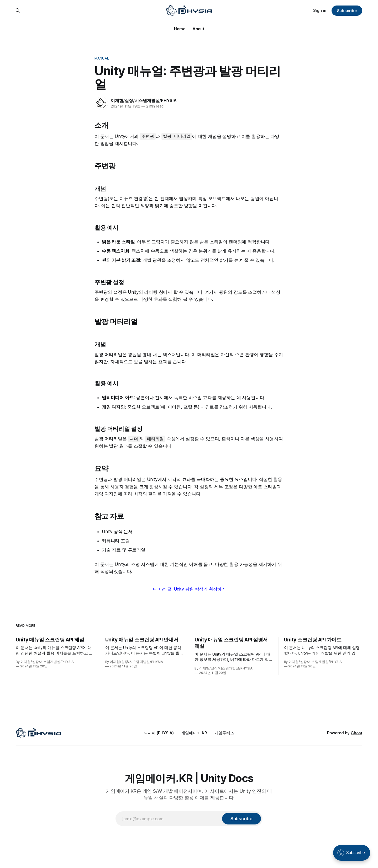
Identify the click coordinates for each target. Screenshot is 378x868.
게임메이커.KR (194, 733)
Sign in (320, 10)
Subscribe (347, 11)
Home (180, 29)
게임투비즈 (224, 733)
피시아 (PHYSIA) (159, 733)
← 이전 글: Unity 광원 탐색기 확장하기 (189, 589)
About (198, 29)
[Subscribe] (241, 819)
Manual (102, 58)
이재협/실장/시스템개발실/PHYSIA (144, 100)
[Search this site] (18, 10)
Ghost (356, 733)
